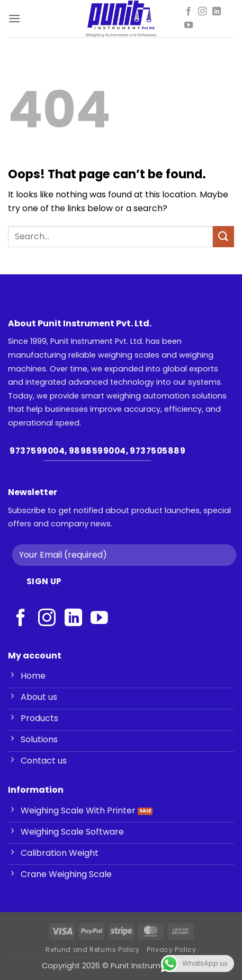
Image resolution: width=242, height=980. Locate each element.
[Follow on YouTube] (189, 25)
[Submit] (223, 236)
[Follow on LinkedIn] (217, 12)
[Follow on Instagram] (202, 12)
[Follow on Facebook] (189, 12)
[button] (14, 18)
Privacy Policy (172, 949)
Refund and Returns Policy (92, 949)
